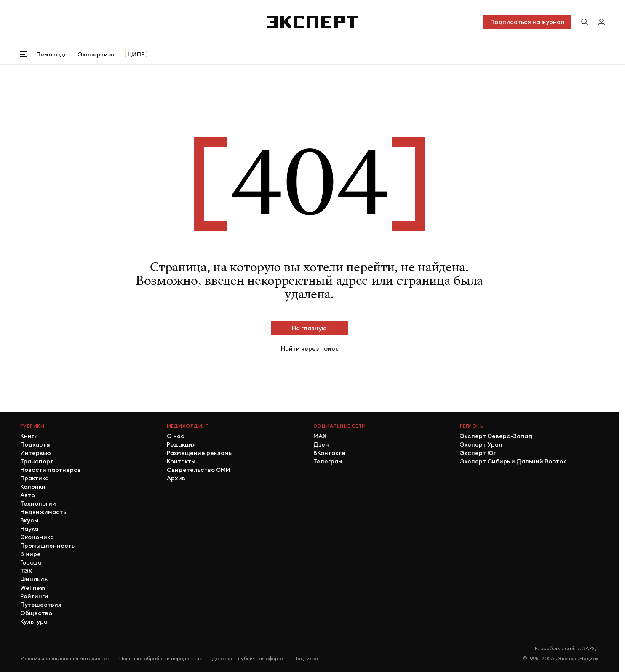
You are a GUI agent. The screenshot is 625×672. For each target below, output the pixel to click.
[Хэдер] (312, 22)
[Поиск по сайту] (585, 22)
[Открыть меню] (24, 54)
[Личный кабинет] (601, 22)
